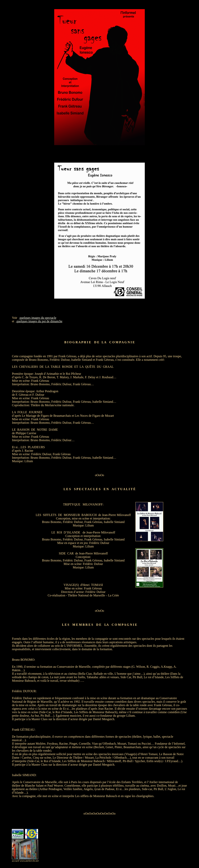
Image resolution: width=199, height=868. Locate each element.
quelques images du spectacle (38, 318)
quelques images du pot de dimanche (39, 321)
